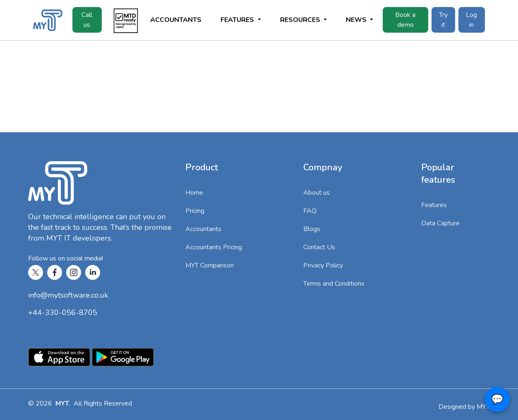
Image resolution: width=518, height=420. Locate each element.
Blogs (312, 229)
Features (434, 205)
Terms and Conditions (334, 284)
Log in (471, 20)
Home (194, 193)
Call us (87, 20)
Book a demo (405, 20)
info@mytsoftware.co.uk (68, 295)
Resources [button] (301, 20)
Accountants (176, 20)
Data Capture (440, 223)
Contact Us (319, 247)
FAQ (310, 211)
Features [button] (238, 20)
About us (317, 193)
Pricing (195, 211)
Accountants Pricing (214, 247)
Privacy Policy (323, 265)
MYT (483, 407)
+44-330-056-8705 (63, 313)
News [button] (357, 20)
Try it (443, 20)
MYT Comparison (210, 265)
